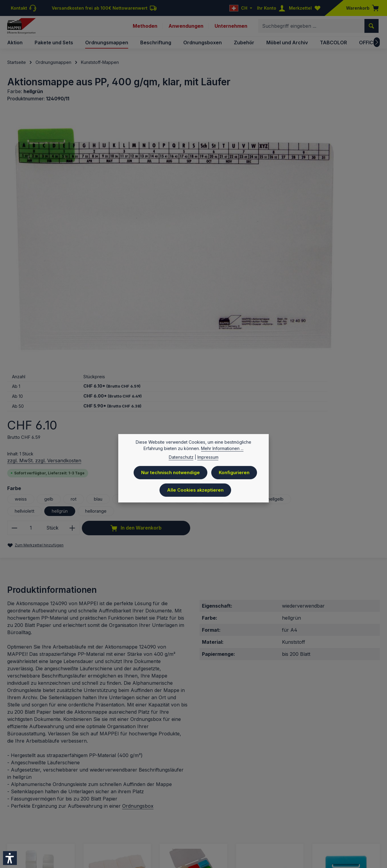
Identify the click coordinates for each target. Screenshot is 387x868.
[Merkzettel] (306, 8)
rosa (304, 259)
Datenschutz (208, 820)
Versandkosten (175, 802)
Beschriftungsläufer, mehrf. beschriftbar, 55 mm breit (345, 706)
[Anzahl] (256, 301)
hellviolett (285, 272)
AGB (252, 820)
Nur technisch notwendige (170, 476)
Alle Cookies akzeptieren (195, 492)
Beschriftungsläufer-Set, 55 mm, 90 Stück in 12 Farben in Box (192, 706)
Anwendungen (186, 30)
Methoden (144, 30)
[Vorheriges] (12, 712)
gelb (274, 247)
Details (41, 769)
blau (325, 247)
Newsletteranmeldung (334, 820)
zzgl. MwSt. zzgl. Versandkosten (269, 209)
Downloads (294, 820)
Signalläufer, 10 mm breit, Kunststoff (35, 706)
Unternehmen (231, 30)
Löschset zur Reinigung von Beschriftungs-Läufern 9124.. (116, 706)
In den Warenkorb (286, 322)
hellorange (251, 284)
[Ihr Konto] (272, 8)
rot (299, 247)
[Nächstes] (377, 49)
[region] (113, 200)
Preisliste (180, 820)
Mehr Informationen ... (222, 453)
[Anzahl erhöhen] (299, 301)
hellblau (335, 259)
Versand (235, 820)
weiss (245, 247)
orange (356, 247)
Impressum (154, 820)
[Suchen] (372, 30)
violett (246, 259)
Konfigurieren (235, 476)
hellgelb (248, 272)
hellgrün (323, 272)
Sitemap (371, 820)
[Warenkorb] (361, 8)
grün (276, 259)
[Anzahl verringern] (239, 301)
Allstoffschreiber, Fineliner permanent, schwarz (266, 706)
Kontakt (269, 820)
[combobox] (311, 30)
